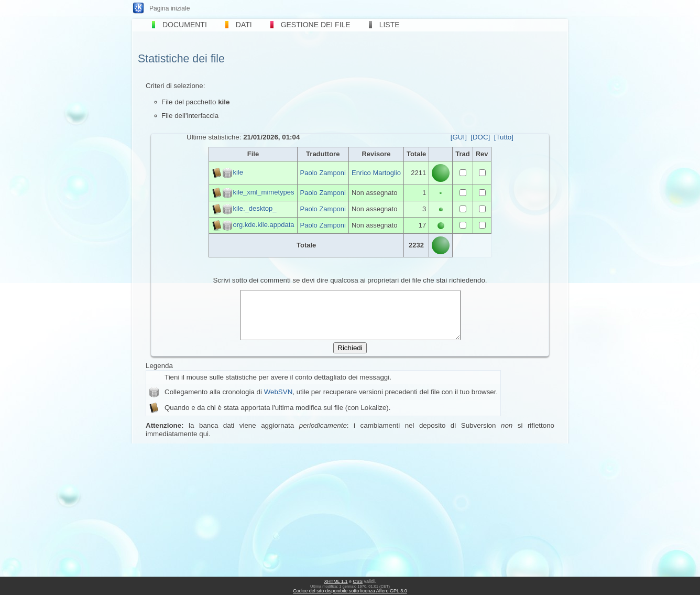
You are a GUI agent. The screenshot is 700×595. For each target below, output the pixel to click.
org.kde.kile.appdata (263, 225)
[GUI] (459, 137)
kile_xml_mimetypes (263, 192)
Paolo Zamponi (323, 173)
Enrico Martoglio (376, 173)
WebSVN (278, 401)
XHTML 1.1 (336, 581)
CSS (358, 581)
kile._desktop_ (254, 208)
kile (238, 172)
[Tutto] (504, 137)
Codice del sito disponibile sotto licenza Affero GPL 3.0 (350, 591)
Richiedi (350, 357)
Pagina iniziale (169, 8)
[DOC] (480, 137)
